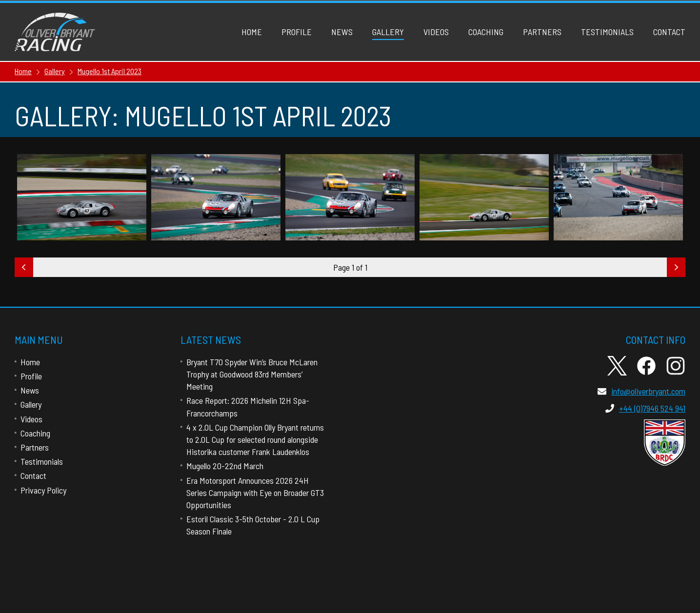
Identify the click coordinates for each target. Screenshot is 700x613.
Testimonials (607, 32)
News (342, 32)
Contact (669, 32)
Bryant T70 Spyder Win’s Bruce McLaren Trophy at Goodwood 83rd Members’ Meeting (252, 374)
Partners (542, 32)
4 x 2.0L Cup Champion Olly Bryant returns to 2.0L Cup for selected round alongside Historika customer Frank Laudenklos (255, 439)
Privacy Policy (43, 490)
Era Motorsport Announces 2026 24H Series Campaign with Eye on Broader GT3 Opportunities (255, 493)
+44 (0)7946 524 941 (645, 408)
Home (252, 32)
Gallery (388, 32)
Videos (436, 32)
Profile (297, 32)
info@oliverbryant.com (641, 391)
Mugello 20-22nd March (225, 466)
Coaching (486, 32)
